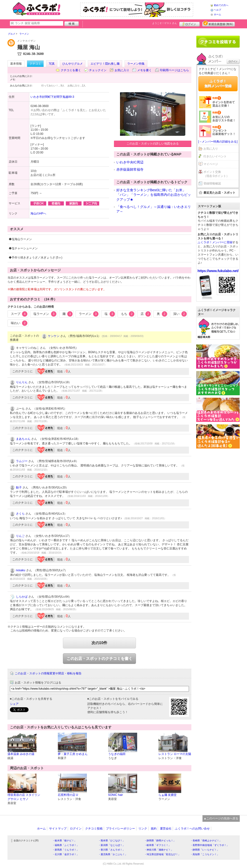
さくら (20, 514)
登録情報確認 (212, 183)
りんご (20, 536)
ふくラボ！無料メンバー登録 (218, 84)
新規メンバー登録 (219, 23)
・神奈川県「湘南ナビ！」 (159, 850)
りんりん (22, 382)
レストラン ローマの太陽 (175, 754)
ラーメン (89, 314)
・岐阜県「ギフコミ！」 (157, 845)
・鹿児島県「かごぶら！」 (113, 854)
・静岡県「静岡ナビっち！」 (160, 841)
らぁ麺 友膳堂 (168, 795)
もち (128, 314)
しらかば (22, 597)
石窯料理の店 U (68, 795)
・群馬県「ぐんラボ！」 (66, 850)
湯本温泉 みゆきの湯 (21, 754)
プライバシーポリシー (120, 829)
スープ (19, 314)
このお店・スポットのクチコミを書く (99, 659)
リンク (143, 829)
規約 (154, 829)
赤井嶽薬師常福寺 (130, 169)
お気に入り (122, 70)
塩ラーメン (45, 314)
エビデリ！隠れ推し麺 (105, 64)
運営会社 (166, 829)
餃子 (19, 487)
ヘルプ (217, 10)
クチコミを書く (71, 70)
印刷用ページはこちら (174, 70)
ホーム (217, 14)
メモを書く (144, 70)
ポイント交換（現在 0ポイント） (216, 174)
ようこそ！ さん (165, 23)
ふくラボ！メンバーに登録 (215, 242)
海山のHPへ (38, 213)
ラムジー (22, 461)
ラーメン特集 (136, 64)
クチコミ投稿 (94, 829)
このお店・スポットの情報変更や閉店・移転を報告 (48, 673)
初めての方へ (221, 5)
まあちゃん (23, 439)
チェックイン (98, 70)
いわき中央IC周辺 (130, 162)
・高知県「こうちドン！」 (205, 854)
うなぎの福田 (117, 754)
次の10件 (99, 643)
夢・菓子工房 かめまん (73, 754)
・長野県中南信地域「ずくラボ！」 (210, 845)
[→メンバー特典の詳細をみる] (218, 142)
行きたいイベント (215, 156)
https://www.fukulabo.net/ (218, 271)
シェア (14, 704)
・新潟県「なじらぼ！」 (112, 845)
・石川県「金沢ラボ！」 (66, 854)
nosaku (21, 570)
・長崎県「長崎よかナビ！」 (206, 841)
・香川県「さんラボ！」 (112, 850)
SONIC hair (116, 795)
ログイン (190, 23)
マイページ (211, 164)
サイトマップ (58, 829)
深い (180, 314)
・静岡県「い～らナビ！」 (205, 850)
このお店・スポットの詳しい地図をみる (153, 144)
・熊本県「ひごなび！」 (112, 841)
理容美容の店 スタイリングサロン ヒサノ (24, 797)
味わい (19, 323)
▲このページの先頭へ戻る (221, 818)
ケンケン (54, 336)
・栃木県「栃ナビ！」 (64, 841)
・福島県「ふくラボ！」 (66, 845)
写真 (52, 64)
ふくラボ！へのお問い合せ (192, 829)
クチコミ (35, 64)
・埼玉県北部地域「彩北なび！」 (162, 854)
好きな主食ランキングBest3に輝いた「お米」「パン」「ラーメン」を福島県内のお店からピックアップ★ (154, 195)
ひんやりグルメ (73, 64)
